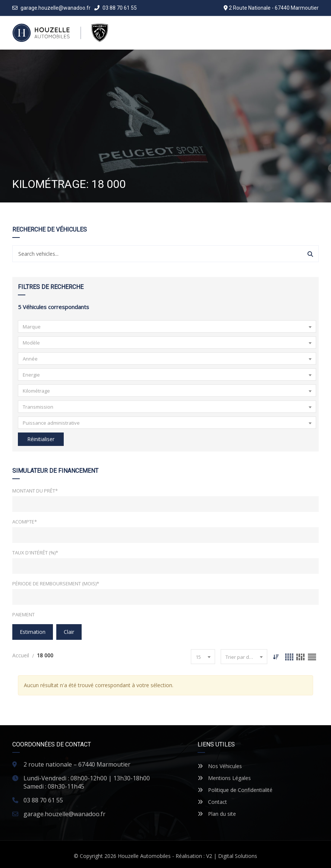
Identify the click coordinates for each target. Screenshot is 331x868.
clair (69, 632)
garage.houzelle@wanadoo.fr (56, 8)
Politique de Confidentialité (235, 790)
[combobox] (167, 326)
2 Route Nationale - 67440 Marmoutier (274, 8)
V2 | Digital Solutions (232, 856)
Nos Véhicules (220, 766)
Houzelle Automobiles (144, 856)
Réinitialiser (41, 439)
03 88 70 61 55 (116, 8)
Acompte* (25, 522)
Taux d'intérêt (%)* (35, 553)
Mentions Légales (224, 778)
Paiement (23, 614)
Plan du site (217, 814)
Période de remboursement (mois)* (56, 584)
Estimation (33, 632)
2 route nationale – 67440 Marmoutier (77, 764)
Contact (212, 802)
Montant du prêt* (35, 491)
